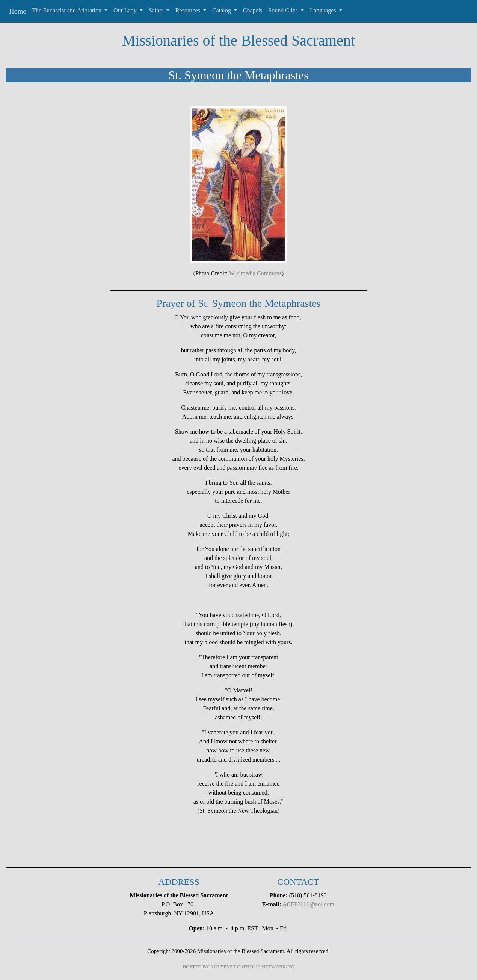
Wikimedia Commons (255, 273)
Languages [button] (324, 10)
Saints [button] (157, 10)
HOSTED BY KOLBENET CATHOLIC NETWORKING (238, 967)
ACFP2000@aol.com (308, 904)
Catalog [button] (222, 10)
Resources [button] (189, 10)
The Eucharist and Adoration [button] (68, 10)
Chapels (253, 10)
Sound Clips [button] (284, 10)
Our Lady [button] (126, 10)
